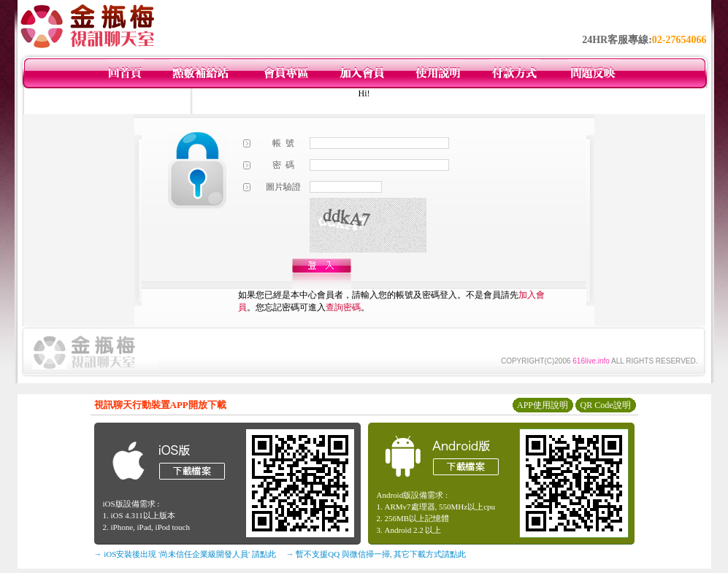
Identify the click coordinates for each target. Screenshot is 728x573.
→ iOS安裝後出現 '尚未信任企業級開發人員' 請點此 (185, 554)
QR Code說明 (606, 405)
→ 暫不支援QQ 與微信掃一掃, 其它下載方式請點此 (376, 554)
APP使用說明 (543, 405)
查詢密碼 (343, 307)
